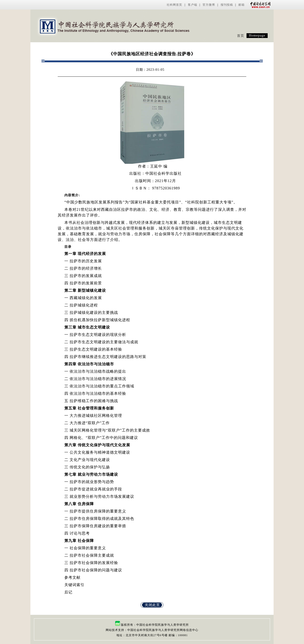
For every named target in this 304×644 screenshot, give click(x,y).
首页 (241, 36)
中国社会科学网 (259, 5)
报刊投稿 (227, 5)
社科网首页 (174, 5)
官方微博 (209, 5)
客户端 (192, 5)
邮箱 (242, 5)
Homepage (257, 35)
